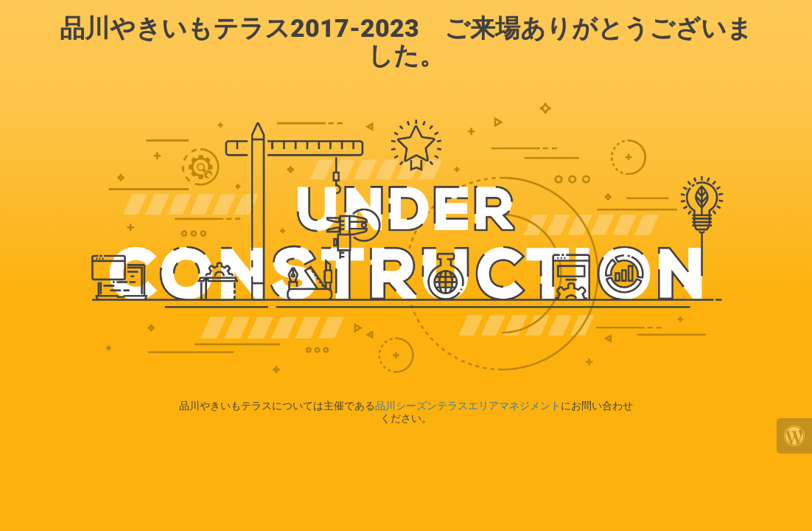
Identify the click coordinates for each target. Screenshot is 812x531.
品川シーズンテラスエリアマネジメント (468, 406)
